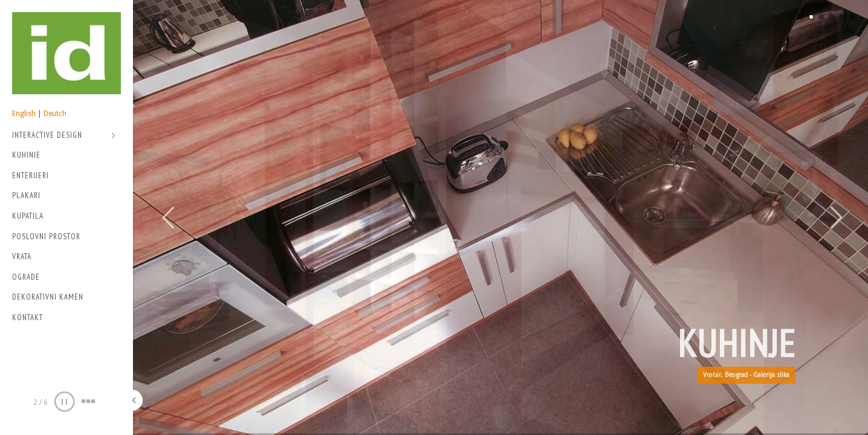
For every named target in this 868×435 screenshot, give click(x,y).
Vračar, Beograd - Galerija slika (746, 375)
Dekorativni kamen (48, 297)
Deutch (55, 114)
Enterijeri (31, 176)
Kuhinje (26, 155)
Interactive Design (64, 136)
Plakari (26, 195)
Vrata (22, 256)
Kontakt (28, 317)
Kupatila (28, 216)
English (24, 114)
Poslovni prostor (46, 237)
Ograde (26, 277)
